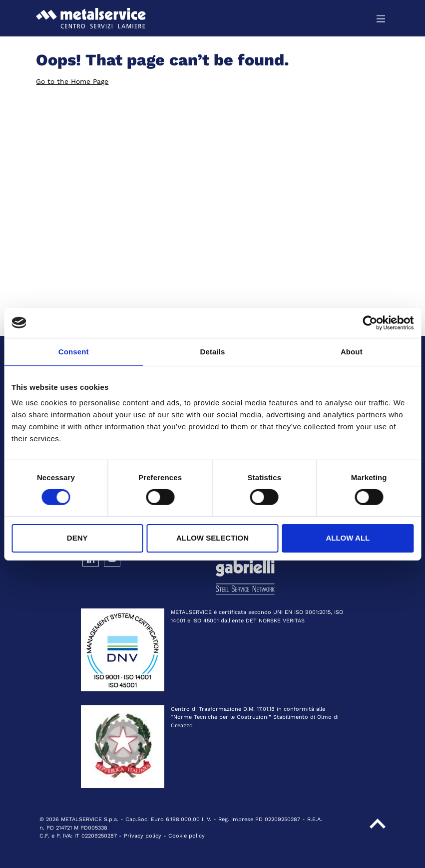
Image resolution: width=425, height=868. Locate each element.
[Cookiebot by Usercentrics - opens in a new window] (370, 322)
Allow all (348, 538)
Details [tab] (213, 351)
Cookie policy (187, 836)
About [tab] (352, 351)
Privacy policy (143, 836)
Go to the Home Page (72, 81)
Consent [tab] (74, 351)
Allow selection (212, 538)
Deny (77, 538)
